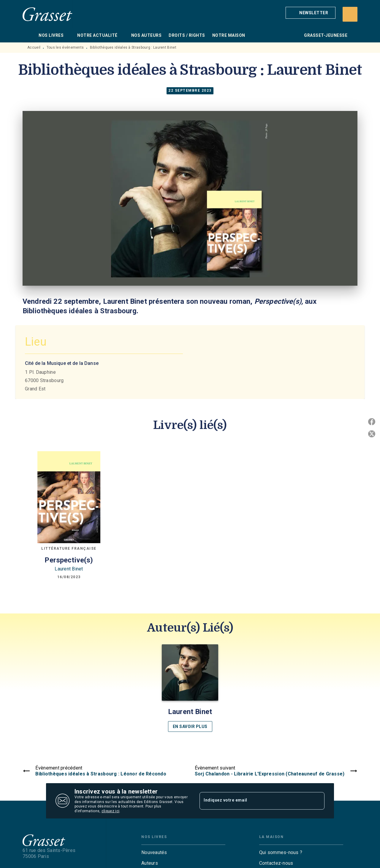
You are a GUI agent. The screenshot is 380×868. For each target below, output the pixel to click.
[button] (311, 13)
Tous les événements (65, 47)
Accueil (34, 47)
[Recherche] (350, 14)
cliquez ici (110, 811)
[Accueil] (47, 14)
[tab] (29, 35)
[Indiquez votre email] (255, 801)
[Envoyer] (317, 801)
